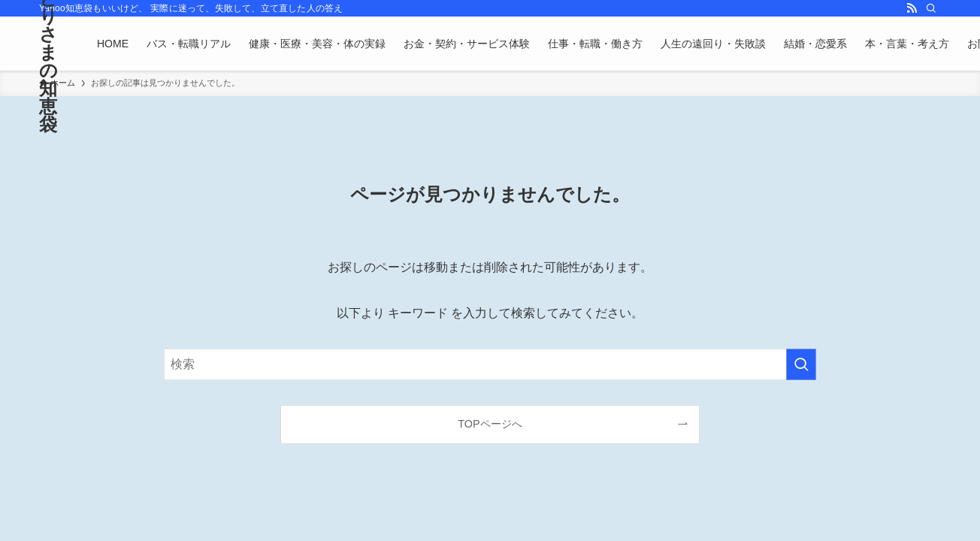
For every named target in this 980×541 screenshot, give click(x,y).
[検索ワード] (490, 364)
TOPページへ (490, 424)
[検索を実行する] (801, 364)
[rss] (912, 8)
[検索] (931, 8)
